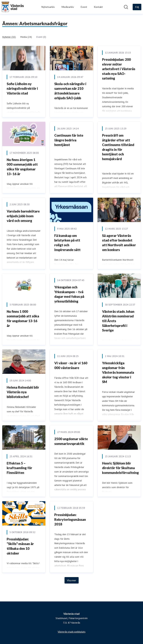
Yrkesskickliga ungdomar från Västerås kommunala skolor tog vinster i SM (118, 372)
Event (84, 7)
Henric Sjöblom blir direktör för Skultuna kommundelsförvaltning (120, 468)
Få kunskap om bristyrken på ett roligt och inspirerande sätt (67, 243)
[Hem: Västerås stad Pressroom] (13, 7)
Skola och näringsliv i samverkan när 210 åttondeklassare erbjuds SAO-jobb (70, 91)
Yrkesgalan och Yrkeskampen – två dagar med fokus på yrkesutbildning (69, 294)
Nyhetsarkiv (48, 7)
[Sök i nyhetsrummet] (126, 7)
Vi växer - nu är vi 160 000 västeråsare (71, 365)
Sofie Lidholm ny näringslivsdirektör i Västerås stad (22, 88)
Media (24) (26, 37)
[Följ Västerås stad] (137, 7)
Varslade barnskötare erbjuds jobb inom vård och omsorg (23, 216)
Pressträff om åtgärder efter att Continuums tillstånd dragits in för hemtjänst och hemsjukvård (118, 147)
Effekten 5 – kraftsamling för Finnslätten (19, 468)
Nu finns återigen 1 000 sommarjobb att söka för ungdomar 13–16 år (22, 167)
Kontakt (98, 7)
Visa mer (72, 580)
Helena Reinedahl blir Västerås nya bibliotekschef (23, 392)
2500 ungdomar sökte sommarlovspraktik (71, 441)
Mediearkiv (68, 7)
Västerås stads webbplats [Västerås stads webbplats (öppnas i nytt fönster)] (72, 632)
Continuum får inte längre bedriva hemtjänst (69, 140)
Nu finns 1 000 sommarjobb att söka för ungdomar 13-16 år (23, 319)
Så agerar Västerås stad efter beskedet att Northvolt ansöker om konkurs (119, 243)
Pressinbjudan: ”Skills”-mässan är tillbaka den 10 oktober (20, 546)
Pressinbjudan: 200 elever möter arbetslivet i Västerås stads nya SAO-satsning (119, 69)
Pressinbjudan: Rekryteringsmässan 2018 (70, 519)
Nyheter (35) (9, 37)
